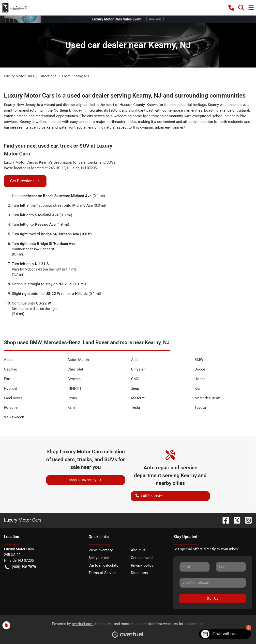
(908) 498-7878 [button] (20, 567)
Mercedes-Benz (207, 398)
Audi (135, 360)
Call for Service (149, 496)
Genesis (74, 379)
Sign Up (213, 598)
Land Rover (13, 398)
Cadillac (11, 369)
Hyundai (11, 389)
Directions (139, 573)
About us (138, 550)
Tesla (136, 407)
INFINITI (74, 389)
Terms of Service (102, 573)
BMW (199, 360)
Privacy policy (142, 565)
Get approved (142, 558)
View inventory (101, 550)
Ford (8, 379)
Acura (9, 360)
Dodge (200, 369)
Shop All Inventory (86, 480)
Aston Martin (78, 360)
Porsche (11, 407)
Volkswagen (14, 417)
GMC (135, 379)
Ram (71, 407)
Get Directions (25, 181)
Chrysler (138, 369)
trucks (93, 162)
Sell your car (99, 558)
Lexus (72, 398)
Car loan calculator (104, 565)
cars (82, 162)
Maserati (138, 398)
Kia (197, 389)
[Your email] (213, 583)
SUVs (111, 162)
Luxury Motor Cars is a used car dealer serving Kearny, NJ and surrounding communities (125, 95)
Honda (200, 379)
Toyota (200, 407)
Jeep (135, 389)
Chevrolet (75, 369)
